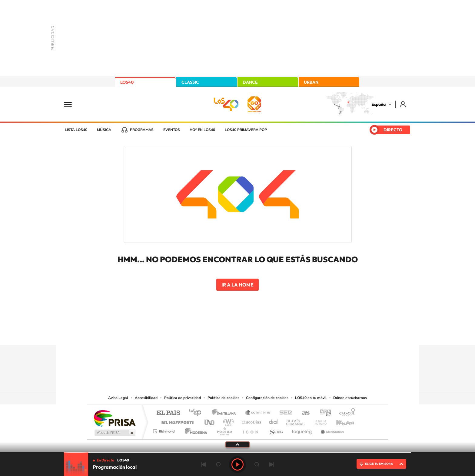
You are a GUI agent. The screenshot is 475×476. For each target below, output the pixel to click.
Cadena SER (284, 413)
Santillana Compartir (258, 413)
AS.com (303, 413)
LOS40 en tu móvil (311, 398)
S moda (276, 430)
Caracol (345, 413)
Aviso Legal (118, 398)
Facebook (250, 333)
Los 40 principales (197, 413)
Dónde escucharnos (350, 398)
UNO (210, 421)
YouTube (225, 333)
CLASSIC (190, 82)
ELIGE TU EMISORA (379, 464)
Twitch (262, 333)
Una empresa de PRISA (115, 418)
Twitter (237, 333)
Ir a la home (237, 285)
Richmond (164, 430)
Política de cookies (223, 398)
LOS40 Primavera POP (246, 130)
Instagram (201, 333)
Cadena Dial (274, 421)
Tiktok (213, 333)
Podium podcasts (224, 430)
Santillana (226, 413)
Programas (142, 130)
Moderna (194, 430)
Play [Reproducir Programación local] (237, 464)
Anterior (204, 464)
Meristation (331, 430)
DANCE (250, 82)
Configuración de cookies (267, 398)
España (379, 104)
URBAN (311, 82)
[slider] (237, 452)
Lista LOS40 (76, 130)
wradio (227, 421)
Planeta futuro (318, 421)
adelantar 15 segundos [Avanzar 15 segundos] (257, 464)
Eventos (172, 130)
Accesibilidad (146, 398)
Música (104, 130)
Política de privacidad (183, 398)
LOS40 (127, 82)
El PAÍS (168, 413)
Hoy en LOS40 (202, 130)
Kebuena (340, 421)
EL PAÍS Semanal (296, 421)
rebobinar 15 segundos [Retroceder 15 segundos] (218, 464)
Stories (274, 333)
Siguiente (271, 464)
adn (323, 413)
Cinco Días (251, 421)
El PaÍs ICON (250, 430)
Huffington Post (176, 421)
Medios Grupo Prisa (114, 433)
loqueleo (302, 430)
